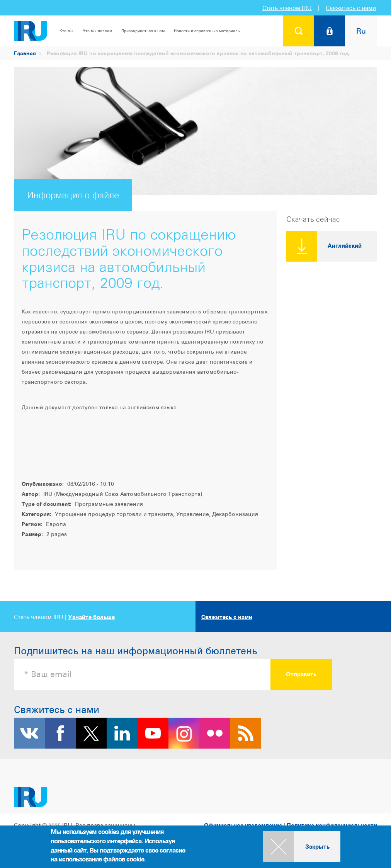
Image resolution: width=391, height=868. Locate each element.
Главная (25, 53)
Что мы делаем (97, 31)
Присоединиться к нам (143, 31)
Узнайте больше (91, 617)
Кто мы (66, 31)
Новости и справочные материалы (207, 31)
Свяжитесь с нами (351, 8)
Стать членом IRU (287, 8)
